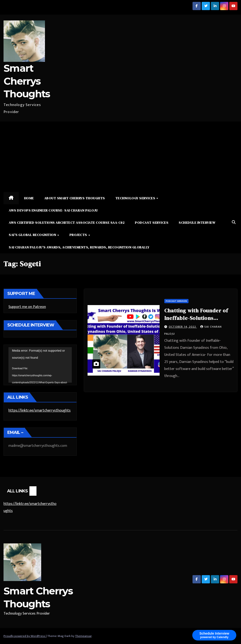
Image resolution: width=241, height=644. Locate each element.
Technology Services (136, 198)
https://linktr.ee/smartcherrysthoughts (40, 410)
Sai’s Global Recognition (33, 235)
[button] (234, 222)
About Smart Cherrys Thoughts (75, 198)
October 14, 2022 (183, 327)
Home (29, 198)
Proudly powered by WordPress (25, 636)
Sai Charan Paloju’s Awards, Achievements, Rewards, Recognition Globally (79, 247)
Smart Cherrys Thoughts (27, 81)
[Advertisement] (120, 157)
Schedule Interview (197, 223)
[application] (40, 365)
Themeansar (83, 636)
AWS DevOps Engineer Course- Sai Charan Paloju (53, 210)
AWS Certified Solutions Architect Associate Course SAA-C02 (67, 223)
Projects (79, 235)
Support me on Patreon (27, 307)
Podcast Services (152, 223)
